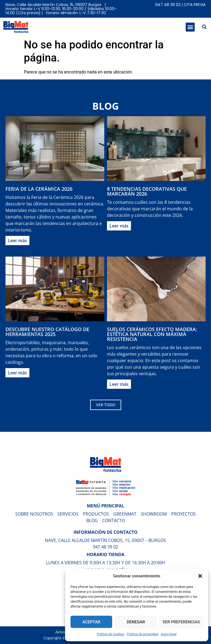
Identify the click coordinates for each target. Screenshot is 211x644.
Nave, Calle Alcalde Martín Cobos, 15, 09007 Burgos (53, 5)
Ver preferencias (181, 622)
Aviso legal (169, 634)
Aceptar (91, 622)
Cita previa (195, 5)
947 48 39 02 (168, 5)
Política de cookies (111, 634)
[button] (200, 576)
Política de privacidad (142, 634)
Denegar (136, 622)
